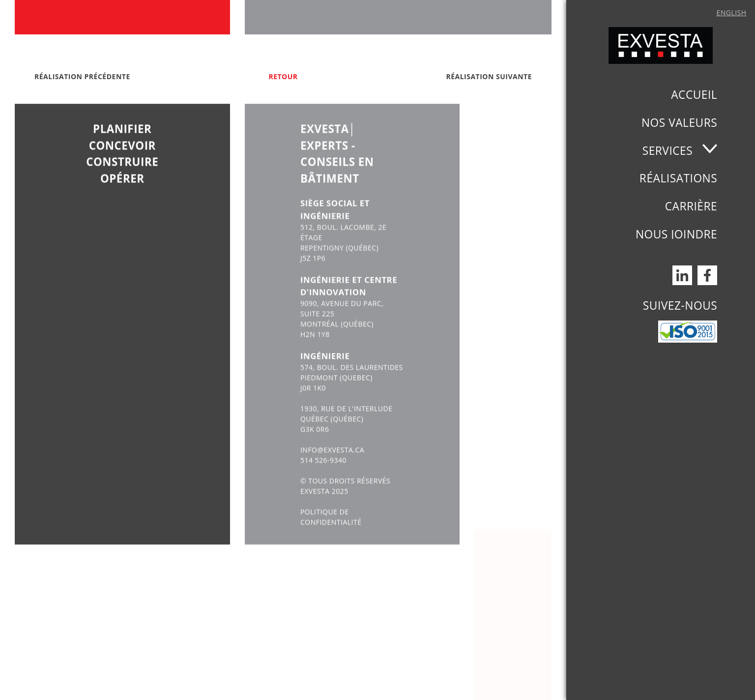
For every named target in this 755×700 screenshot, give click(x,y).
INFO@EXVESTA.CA (332, 466)
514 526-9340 (323, 476)
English (731, 13)
